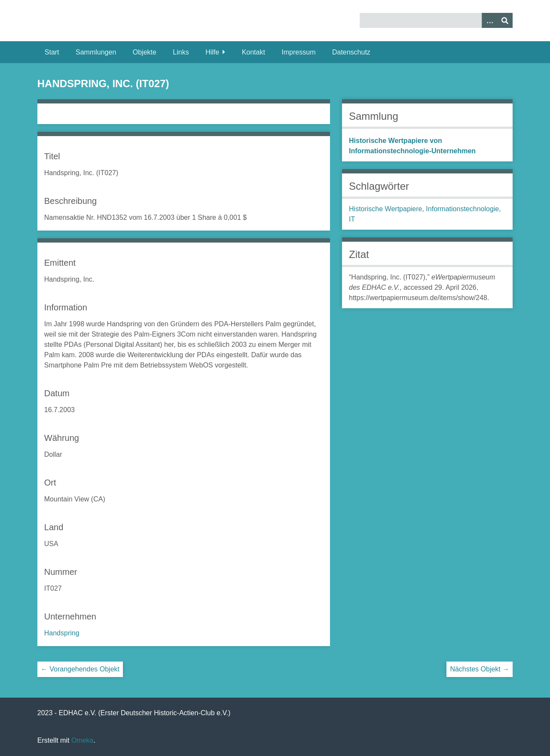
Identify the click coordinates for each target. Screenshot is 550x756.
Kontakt (254, 52)
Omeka (82, 740)
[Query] (436, 20)
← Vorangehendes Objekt (80, 669)
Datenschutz (351, 52)
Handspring (62, 633)
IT (352, 219)
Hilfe (212, 52)
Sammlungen (96, 52)
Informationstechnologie (462, 209)
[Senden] (505, 20)
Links (181, 52)
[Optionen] (489, 20)
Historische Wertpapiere (385, 209)
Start (52, 52)
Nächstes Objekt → (480, 669)
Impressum (298, 52)
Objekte (145, 52)
